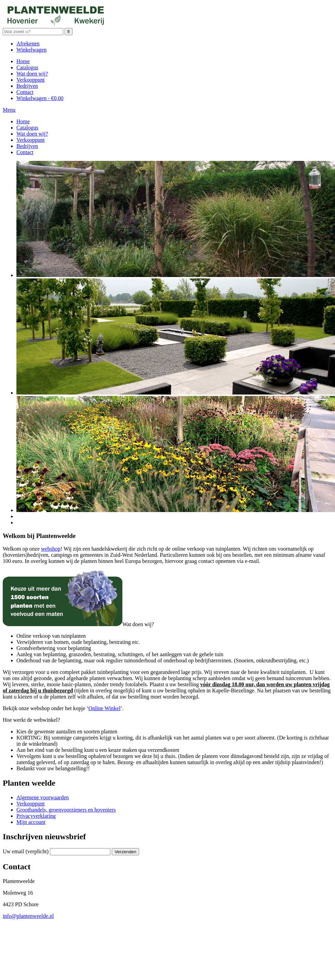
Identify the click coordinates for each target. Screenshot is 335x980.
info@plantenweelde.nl (28, 916)
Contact (25, 92)
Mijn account (31, 822)
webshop (51, 549)
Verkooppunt (31, 80)
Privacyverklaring (36, 816)
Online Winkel (105, 708)
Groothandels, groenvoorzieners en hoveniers (66, 810)
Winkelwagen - (40, 98)
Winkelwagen (31, 50)
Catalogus (27, 67)
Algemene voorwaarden (43, 797)
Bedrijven (27, 86)
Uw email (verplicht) (26, 851)
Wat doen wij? (32, 74)
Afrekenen (28, 44)
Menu (9, 110)
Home (23, 61)
